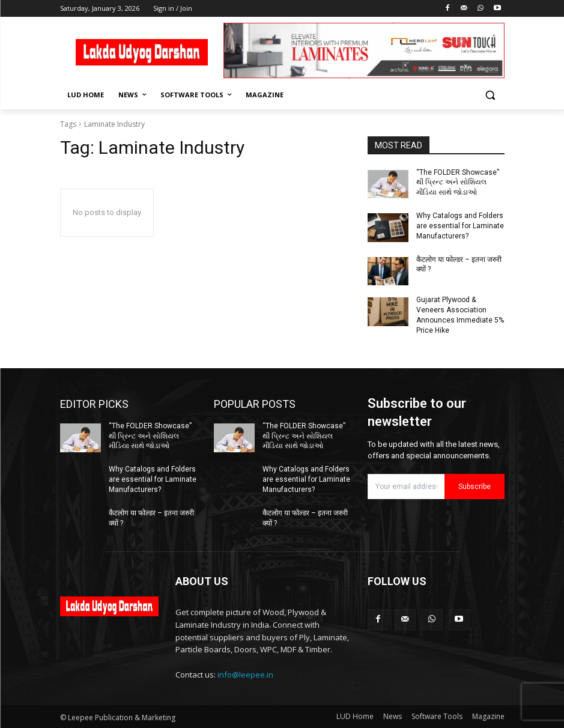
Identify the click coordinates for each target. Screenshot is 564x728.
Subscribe (475, 486)
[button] (490, 95)
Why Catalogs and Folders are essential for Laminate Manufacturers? (460, 226)
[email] (406, 486)
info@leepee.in (245, 674)
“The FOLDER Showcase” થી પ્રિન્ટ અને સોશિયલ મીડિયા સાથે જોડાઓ (458, 183)
